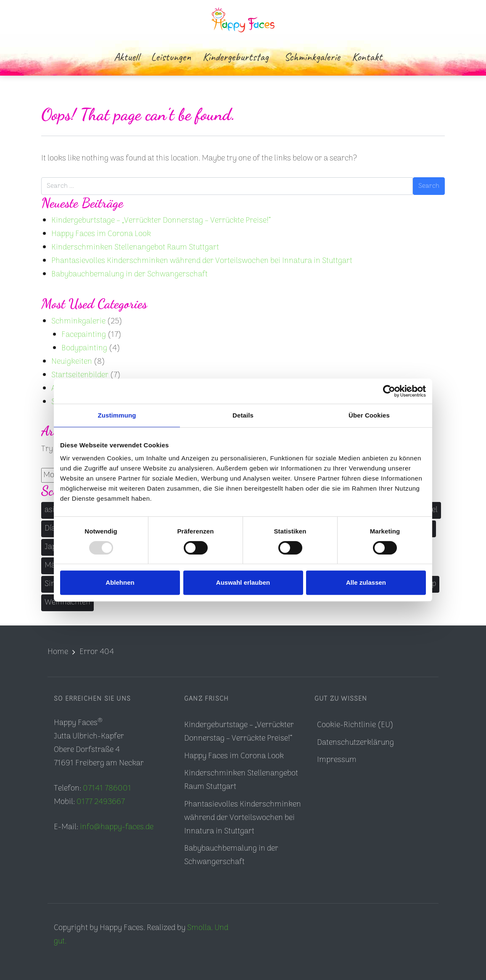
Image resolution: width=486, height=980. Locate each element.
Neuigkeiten (72, 362)
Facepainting (84, 335)
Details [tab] (243, 415)
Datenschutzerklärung (355, 743)
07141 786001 (107, 789)
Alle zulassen (366, 582)
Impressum (337, 760)
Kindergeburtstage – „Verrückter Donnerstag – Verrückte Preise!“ (161, 221)
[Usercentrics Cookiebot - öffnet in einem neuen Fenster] (389, 391)
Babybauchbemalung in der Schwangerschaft (129, 275)
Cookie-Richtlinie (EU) (355, 725)
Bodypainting (84, 348)
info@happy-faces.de (117, 827)
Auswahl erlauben (243, 582)
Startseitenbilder (80, 375)
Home (58, 652)
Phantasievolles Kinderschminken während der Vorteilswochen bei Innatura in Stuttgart (202, 261)
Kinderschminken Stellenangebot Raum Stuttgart (135, 248)
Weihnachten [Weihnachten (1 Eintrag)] (67, 603)
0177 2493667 (101, 802)
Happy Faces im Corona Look (101, 234)
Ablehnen (120, 582)
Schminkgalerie (78, 322)
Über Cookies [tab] (369, 415)
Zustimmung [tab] (117, 415)
